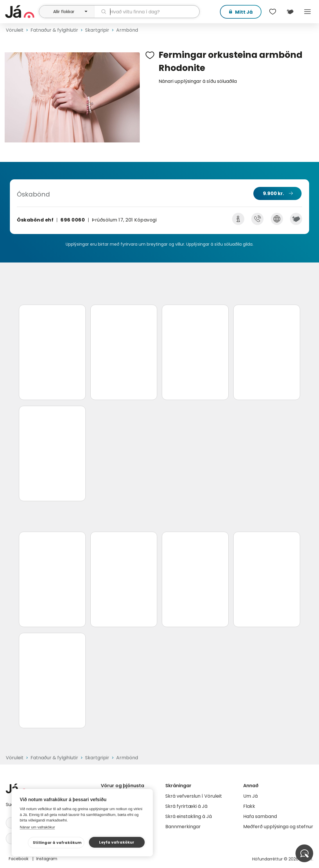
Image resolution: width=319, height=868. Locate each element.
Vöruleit (15, 30)
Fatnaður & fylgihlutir (54, 30)
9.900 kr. (273, 193)
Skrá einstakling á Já (189, 816)
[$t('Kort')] (290, 12)
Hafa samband (260, 816)
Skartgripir (97, 30)
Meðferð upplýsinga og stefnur (278, 827)
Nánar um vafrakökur (37, 827)
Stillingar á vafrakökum (57, 843)
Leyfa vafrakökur (117, 842)
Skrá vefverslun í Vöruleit (194, 796)
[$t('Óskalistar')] (273, 12)
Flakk (249, 806)
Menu (307, 12)
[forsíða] (21, 12)
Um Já (250, 796)
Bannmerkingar (183, 827)
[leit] (147, 12)
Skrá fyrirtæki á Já (186, 806)
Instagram (47, 859)
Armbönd (127, 30)
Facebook (19, 859)
